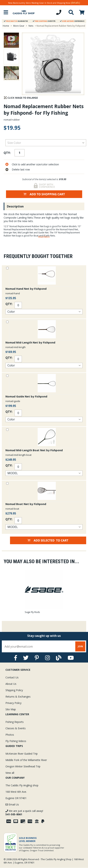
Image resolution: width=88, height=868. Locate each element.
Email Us (12, 804)
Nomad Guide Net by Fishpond (26, 396)
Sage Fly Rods (32, 612)
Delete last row (21, 169)
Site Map (11, 709)
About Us (11, 684)
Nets (31, 26)
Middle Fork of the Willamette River (26, 760)
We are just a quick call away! (24, 813)
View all (10, 773)
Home (6, 26)
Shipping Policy (14, 690)
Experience (72, 21)
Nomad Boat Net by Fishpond (26, 504)
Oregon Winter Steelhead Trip (23, 766)
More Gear (19, 26)
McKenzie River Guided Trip (22, 754)
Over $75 (44, 21)
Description (15, 206)
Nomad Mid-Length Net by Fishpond (30, 342)
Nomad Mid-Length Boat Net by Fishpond (34, 450)
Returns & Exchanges (18, 697)
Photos (10, 735)
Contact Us (12, 677)
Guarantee (16, 21)
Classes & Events (16, 728)
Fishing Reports (15, 722)
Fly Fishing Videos (16, 741)
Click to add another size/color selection (35, 164)
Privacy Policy (13, 703)
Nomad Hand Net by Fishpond (26, 289)
